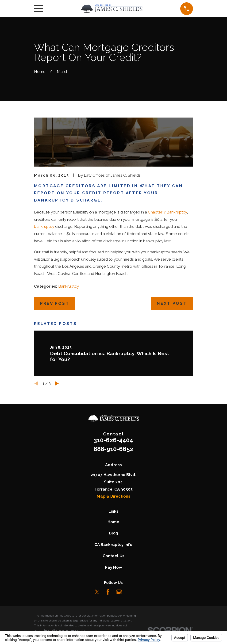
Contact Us (113, 556)
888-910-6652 (113, 449)
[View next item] (57, 383)
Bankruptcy (69, 286)
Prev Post (55, 303)
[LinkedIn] (130, 592)
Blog (113, 533)
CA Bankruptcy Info (113, 545)
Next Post (172, 303)
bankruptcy (44, 226)
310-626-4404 (113, 440)
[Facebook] (108, 592)
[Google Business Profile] (119, 592)
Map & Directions (113, 496)
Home (113, 522)
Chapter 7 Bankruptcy (167, 212)
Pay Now (113, 567)
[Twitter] (97, 592)
